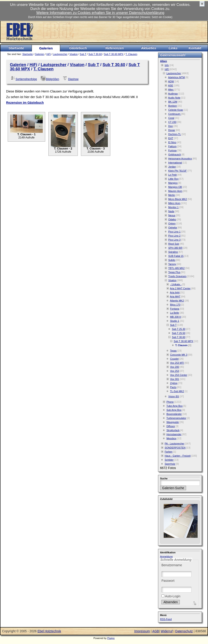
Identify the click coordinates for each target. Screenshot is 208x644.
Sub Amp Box (174, 410)
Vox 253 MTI (177, 363)
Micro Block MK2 (178, 199)
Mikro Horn (174, 203)
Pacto (173, 387)
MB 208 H (176, 317)
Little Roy (173, 179)
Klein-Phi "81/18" (177, 171)
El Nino (172, 142)
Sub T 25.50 (179, 333)
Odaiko (172, 219)
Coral (171, 118)
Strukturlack (173, 430)
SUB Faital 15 (176, 256)
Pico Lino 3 (174, 240)
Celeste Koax (176, 110)
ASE (171, 85)
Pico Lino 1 (174, 232)
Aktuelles (149, 48)
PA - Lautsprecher (174, 444)
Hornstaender (174, 434)
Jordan (172, 167)
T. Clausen (131, 54)
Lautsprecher (60, 54)
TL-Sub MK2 (177, 391)
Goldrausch (175, 154)
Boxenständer (174, 414)
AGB (156, 631)
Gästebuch (78, 48)
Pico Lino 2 (174, 236)
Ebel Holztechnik (49, 631)
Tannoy (172, 264)
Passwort (168, 581)
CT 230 (172, 122)
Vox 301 (175, 379)
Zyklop (174, 383)
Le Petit (172, 175)
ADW (171, 81)
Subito (172, 260)
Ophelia (173, 228)
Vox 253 (175, 371)
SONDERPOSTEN (175, 448)
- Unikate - (176, 284)
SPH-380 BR (175, 248)
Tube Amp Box (175, 406)
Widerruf (167, 631)
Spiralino (173, 252)
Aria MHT (175, 297)
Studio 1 (175, 321)
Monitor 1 (173, 207)
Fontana (175, 309)
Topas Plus (174, 272)
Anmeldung (166, 557)
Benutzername (172, 565)
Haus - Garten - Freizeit (178, 456)
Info (167, 65)
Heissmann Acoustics (180, 159)
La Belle (175, 313)
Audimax (173, 94)
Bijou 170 (175, 305)
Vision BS (174, 396)
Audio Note (174, 98)
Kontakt (195, 48)
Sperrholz (170, 464)
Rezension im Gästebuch (25, 103)
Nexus (172, 215)
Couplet (174, 359)
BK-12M (173, 102)
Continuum (175, 114)
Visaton (74, 54)
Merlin (172, 195)
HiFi (49, 54)
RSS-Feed (166, 619)
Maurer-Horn (175, 191)
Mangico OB (175, 187)
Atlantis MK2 (177, 301)
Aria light (175, 292)
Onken (172, 223)
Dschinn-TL (175, 134)
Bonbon (173, 106)
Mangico (173, 183)
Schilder (169, 460)
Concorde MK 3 (179, 355)
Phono (170, 402)
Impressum (142, 631)
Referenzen (115, 48)
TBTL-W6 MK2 (176, 268)
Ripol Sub (174, 244)
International (175, 163)
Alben (164, 61)
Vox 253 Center (179, 375)
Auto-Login (171, 596)
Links (173, 48)
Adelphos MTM (177, 77)
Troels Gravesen (177, 276)
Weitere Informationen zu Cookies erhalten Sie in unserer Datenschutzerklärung (100, 13)
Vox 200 (175, 367)
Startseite (16, 48)
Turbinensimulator (176, 418)
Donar (172, 130)
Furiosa (172, 150)
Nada (171, 211)
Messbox (171, 438)
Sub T (83, 54)
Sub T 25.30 (179, 329)
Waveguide (173, 422)
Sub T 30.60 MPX (114, 54)
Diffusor (171, 426)
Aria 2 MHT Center (180, 288)
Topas (173, 351)
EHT (171, 138)
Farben (169, 452)
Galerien (46, 48)
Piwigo (111, 638)
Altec (171, 90)
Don (170, 126)
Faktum (172, 146)
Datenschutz (184, 631)
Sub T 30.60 (95, 54)
